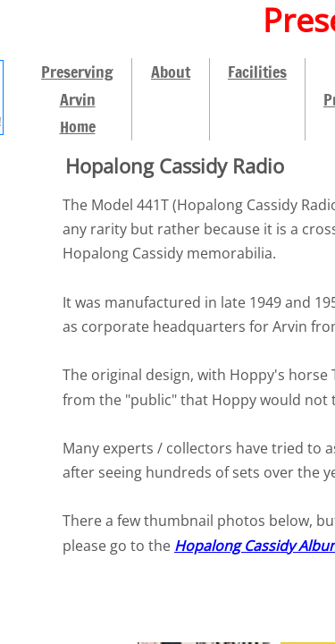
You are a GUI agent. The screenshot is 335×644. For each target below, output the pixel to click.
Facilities (257, 72)
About (171, 72)
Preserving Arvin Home (77, 99)
